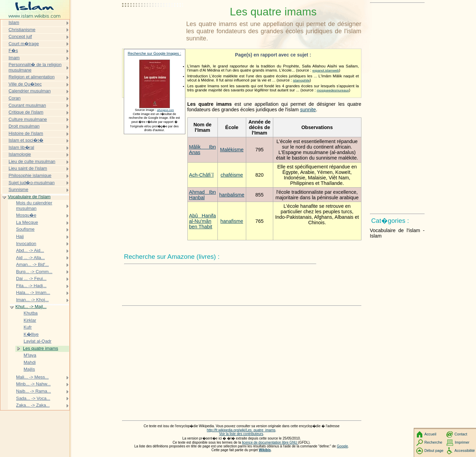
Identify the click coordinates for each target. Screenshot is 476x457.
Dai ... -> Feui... (31, 278)
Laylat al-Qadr (37, 341)
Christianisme (22, 30)
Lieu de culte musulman (32, 161)
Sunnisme (18, 189)
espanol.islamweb (326, 70)
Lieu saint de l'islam (28, 168)
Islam (14, 22)
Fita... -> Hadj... (31, 286)
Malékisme (232, 150)
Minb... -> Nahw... (33, 384)
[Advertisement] (153, 22)
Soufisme (25, 229)
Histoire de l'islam (26, 133)
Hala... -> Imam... (33, 293)
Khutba (31, 313)
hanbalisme (232, 195)
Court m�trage (24, 44)
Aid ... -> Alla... (30, 258)
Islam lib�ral (21, 147)
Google (342, 446)
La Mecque (27, 222)
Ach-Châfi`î (201, 175)
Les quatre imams (41, 348)
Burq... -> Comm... (34, 272)
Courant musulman (27, 105)
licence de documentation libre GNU (270, 442)
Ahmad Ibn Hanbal (203, 195)
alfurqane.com (166, 110)
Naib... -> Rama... (34, 391)
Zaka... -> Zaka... (33, 405)
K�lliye (31, 334)
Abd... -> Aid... (30, 250)
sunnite (308, 110)
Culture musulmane (28, 119)
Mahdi (30, 362)
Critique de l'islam (26, 112)
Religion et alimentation (32, 77)
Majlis (29, 369)
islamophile (301, 80)
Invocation (26, 244)
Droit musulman (24, 126)
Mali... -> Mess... (32, 377)
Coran (15, 98)
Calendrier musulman (30, 91)
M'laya (30, 355)
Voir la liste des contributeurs (241, 434)
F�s (13, 50)
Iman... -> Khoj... (32, 300)
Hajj (20, 236)
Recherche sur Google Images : (155, 53)
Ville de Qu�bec (25, 84)
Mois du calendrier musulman (34, 206)
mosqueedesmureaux (333, 90)
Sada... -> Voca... (33, 398)
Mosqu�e (26, 215)
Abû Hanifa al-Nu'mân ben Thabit (203, 221)
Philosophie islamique (30, 175)
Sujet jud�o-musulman (32, 183)
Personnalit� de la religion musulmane (35, 67)
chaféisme (232, 175)
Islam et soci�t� (26, 140)
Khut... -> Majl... (31, 307)
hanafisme (232, 221)
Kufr (28, 327)
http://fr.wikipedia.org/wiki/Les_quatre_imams (241, 430)
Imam (14, 58)
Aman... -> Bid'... (32, 264)
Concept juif (20, 36)
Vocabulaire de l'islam (29, 197)
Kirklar (30, 320)
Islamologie (20, 154)
